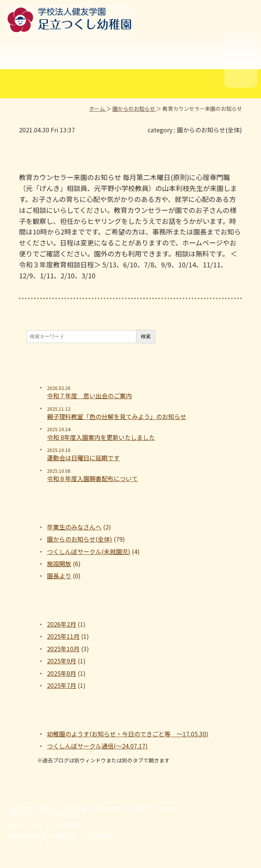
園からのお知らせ (134, 109)
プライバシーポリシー (85, 846)
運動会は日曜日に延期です (83, 458)
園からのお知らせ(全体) (209, 130)
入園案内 (67, 825)
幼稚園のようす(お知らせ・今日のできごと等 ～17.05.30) (128, 734)
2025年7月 (62, 685)
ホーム (98, 109)
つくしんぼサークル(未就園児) (89, 551)
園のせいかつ (25, 825)
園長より (59, 576)
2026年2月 (62, 624)
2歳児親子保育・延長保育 (41, 835)
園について (28, 814)
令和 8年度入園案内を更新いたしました (101, 437)
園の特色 (67, 814)
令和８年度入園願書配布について (92, 478)
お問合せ (100, 835)
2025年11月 (63, 636)
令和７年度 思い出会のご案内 (89, 396)
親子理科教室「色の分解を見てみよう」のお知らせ (117, 416)
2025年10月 (63, 649)
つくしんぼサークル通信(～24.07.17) (97, 746)
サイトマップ (25, 846)
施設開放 (59, 564)
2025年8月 (62, 673)
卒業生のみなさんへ (74, 527)
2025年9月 (62, 661)
